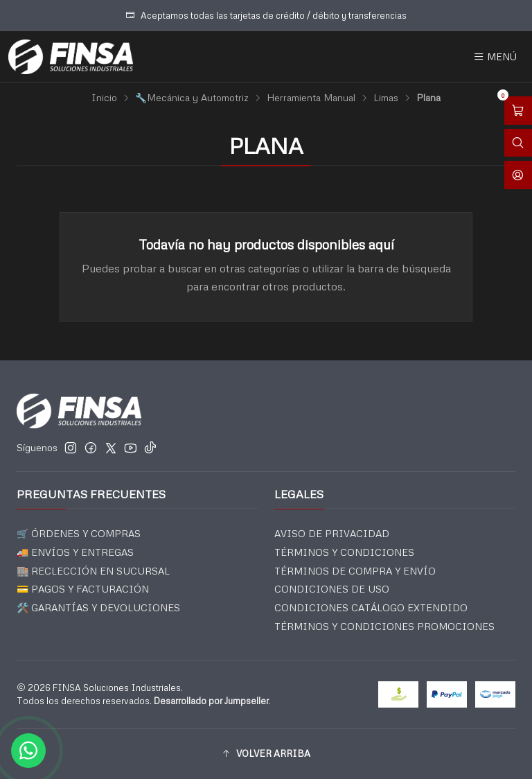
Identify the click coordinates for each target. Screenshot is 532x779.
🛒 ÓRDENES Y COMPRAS (79, 533)
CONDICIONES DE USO (332, 589)
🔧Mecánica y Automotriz (192, 98)
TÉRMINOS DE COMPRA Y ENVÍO (355, 571)
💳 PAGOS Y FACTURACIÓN (83, 589)
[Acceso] (518, 175)
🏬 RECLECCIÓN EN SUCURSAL (93, 571)
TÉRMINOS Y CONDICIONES (344, 552)
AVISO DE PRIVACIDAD (332, 533)
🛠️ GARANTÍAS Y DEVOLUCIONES (98, 607)
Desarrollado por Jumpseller (211, 701)
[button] (266, 754)
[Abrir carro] (518, 111)
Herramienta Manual (311, 98)
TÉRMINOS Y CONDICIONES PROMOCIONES (384, 626)
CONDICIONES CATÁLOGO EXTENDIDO (371, 607)
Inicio (104, 98)
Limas (386, 98)
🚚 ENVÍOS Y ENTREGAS (75, 552)
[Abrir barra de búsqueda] (518, 143)
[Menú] (495, 57)
